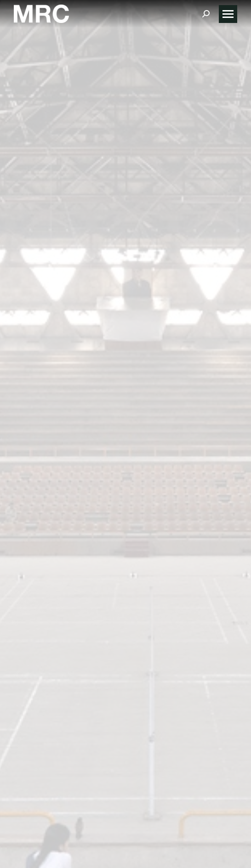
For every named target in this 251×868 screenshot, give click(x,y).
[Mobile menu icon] (228, 14)
